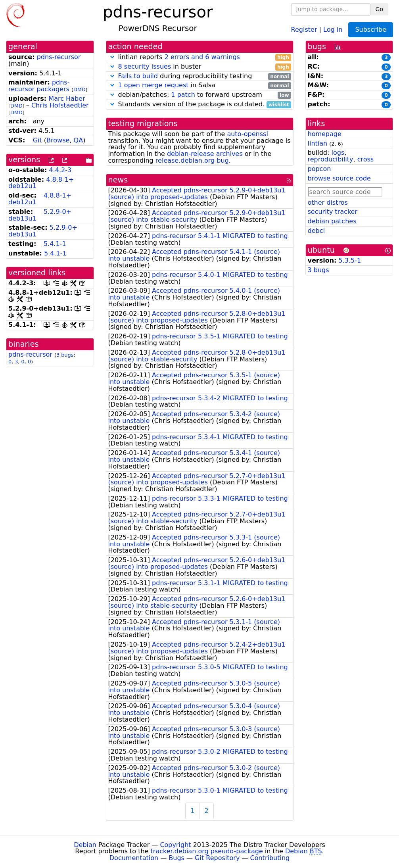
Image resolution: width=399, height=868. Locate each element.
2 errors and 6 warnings (202, 57)
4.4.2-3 (60, 170)
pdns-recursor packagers (39, 86)
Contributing (270, 858)
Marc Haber (67, 99)
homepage (325, 134)
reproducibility (331, 159)
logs (338, 153)
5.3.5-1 (350, 260)
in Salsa (200, 85)
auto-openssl (247, 134)
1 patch (183, 95)
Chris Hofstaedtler (60, 105)
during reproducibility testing (200, 76)
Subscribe (371, 30)
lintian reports (200, 57)
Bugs (176, 858)
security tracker (333, 212)
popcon (319, 169)
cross (365, 159)
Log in (333, 29)
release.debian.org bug (192, 160)
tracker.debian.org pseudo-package (207, 851)
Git (37, 140)
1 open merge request (153, 85)
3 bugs (65, 355)
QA (79, 140)
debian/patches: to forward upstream (200, 95)
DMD (80, 89)
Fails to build (138, 76)
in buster (200, 67)
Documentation (134, 858)
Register (304, 29)
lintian (318, 143)
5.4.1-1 (55, 244)
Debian (85, 845)
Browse (58, 140)
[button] (112, 57)
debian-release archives (205, 154)
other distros (328, 203)
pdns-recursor (59, 57)
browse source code (339, 178)
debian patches (332, 221)
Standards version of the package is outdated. (200, 105)
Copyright (175, 845)
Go (379, 9)
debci (316, 231)
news (118, 180)
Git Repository (217, 858)
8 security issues (145, 66)
